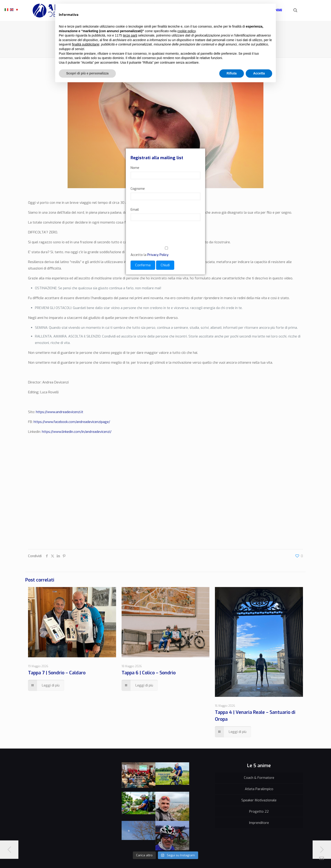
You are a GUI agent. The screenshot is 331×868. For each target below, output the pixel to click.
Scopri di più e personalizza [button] (87, 73)
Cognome (138, 189)
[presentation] (165, 236)
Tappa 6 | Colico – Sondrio (149, 673)
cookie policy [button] (187, 31)
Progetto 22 (259, 811)
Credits (76, 857)
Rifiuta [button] (232, 73)
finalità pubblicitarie (86, 44)
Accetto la (165, 252)
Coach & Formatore (259, 778)
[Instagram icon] (287, 857)
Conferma (143, 265)
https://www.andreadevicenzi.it (60, 412)
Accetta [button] (259, 73)
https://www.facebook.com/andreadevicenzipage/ (72, 422)
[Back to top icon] (298, 857)
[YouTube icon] (282, 857)
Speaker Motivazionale (259, 800)
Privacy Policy (158, 255)
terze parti (130, 35)
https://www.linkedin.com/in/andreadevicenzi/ (77, 432)
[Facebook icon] (277, 857)
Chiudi (165, 265)
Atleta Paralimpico (259, 789)
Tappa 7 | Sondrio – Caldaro (57, 673)
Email (135, 210)
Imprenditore (259, 823)
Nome (135, 168)
